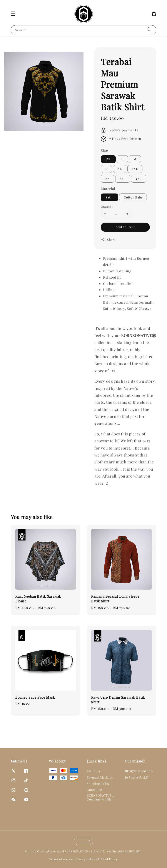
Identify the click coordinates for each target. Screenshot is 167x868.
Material (108, 189)
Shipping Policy (98, 784)
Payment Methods (100, 777)
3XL (123, 179)
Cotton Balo (133, 197)
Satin (109, 197)
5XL (108, 159)
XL (120, 169)
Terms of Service (61, 859)
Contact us (95, 790)
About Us (94, 771)
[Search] (149, 30)
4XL (139, 179)
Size (104, 150)
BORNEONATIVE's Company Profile (100, 797)
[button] (13, 14)
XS (108, 179)
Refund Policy (108, 859)
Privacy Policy (85, 859)
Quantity (107, 206)
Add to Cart (125, 227)
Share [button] (108, 240)
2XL (135, 169)
